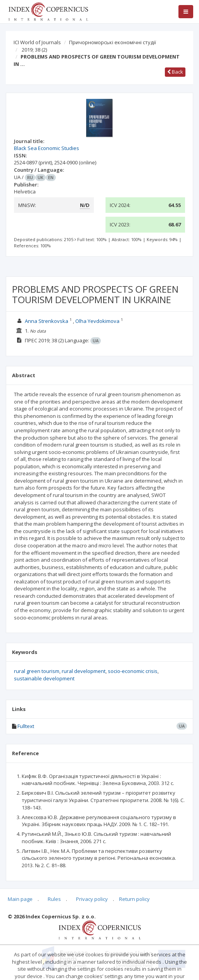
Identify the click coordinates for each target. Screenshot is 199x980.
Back (175, 72)
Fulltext (26, 726)
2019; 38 (34, 50)
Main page (20, 899)
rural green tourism (37, 671)
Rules (54, 899)
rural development (84, 671)
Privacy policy (92, 899)
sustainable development (44, 678)
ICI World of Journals (37, 42)
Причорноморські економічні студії (112, 42)
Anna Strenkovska (47, 321)
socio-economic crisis (133, 671)
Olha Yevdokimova (97, 321)
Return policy (134, 899)
